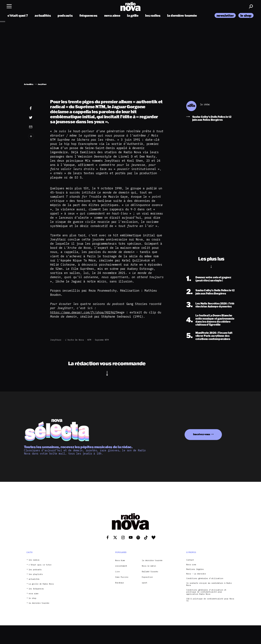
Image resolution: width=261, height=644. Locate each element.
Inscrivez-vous (202, 434)
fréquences (88, 15)
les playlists (36, 574)
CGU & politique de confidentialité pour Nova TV (210, 600)
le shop (246, 15)
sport (145, 583)
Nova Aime (120, 560)
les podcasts (35, 570)
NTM (89, 340)
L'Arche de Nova (74, 340)
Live (117, 572)
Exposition (147, 577)
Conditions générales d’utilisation (205, 578)
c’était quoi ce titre (40, 565)
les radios (153, 15)
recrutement (121, 566)
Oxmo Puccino (122, 577)
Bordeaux (120, 583)
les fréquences (36, 589)
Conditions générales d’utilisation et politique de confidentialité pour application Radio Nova (206, 592)
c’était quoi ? (18, 15)
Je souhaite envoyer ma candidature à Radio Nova (209, 584)
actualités (43, 15)
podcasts (65, 15)
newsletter (225, 15)
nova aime (112, 15)
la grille (133, 15)
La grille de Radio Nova (41, 584)
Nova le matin (149, 566)
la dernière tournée (182, 15)
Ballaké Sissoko (150, 572)
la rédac (205, 105)
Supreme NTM (102, 340)
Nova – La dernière (196, 574)
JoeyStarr (56, 340)
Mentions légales (195, 569)
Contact (190, 560)
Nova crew (191, 565)
